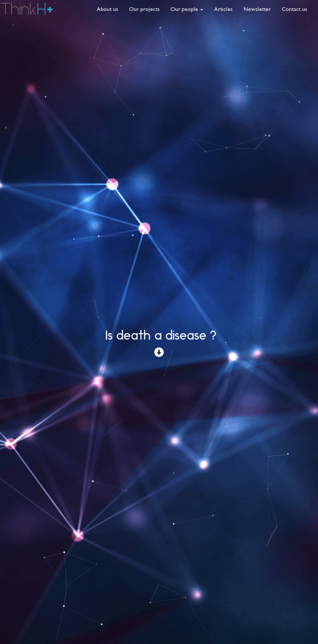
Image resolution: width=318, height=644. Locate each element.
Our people (187, 9)
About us (107, 9)
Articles (223, 9)
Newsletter (257, 9)
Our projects (144, 9)
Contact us (294, 9)
